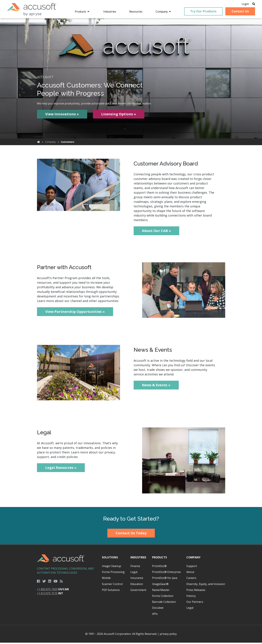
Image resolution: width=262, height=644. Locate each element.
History (191, 597)
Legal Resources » (61, 469)
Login (242, 4)
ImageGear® (160, 585)
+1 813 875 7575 (47, 595)
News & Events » (156, 386)
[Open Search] (250, 4)
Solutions (110, 559)
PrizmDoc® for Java (165, 579)
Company (50, 143)
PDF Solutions (111, 591)
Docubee (158, 609)
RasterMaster (161, 591)
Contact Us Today (131, 534)
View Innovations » (62, 115)
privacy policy (168, 635)
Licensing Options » (119, 115)
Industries (138, 559)
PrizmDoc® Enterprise (166, 573)
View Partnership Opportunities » (75, 313)
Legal (134, 573)
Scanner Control (112, 585)
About (190, 573)
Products (159, 559)
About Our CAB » (156, 232)
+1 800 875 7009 (47, 591)
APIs (155, 615)
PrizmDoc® (159, 567)
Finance (135, 567)
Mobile (106, 579)
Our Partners (195, 603)
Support (192, 567)
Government (138, 591)
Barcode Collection (164, 603)
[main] (131, 264)
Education (137, 585)
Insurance (137, 579)
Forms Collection (163, 597)
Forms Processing (113, 573)
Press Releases (196, 591)
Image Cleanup (111, 567)
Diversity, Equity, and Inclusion (206, 585)
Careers (191, 579)
